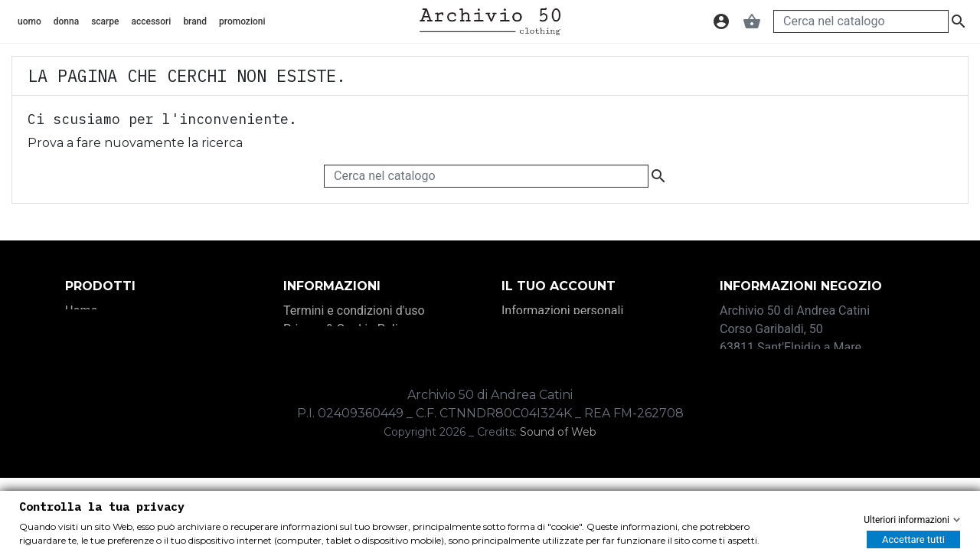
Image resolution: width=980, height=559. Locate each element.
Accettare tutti (913, 539)
